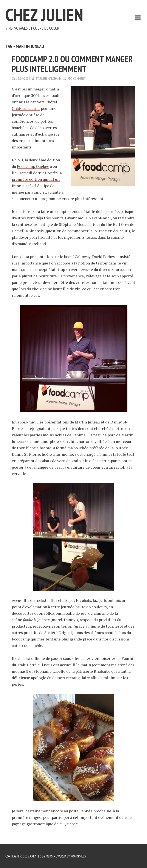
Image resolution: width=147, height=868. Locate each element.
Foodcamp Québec (33, 166)
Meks (49, 856)
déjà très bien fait (51, 218)
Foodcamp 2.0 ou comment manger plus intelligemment (72, 64)
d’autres (19, 218)
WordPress (78, 856)
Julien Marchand (50, 79)
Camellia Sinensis (28, 231)
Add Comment (77, 79)
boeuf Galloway (77, 257)
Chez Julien (44, 15)
